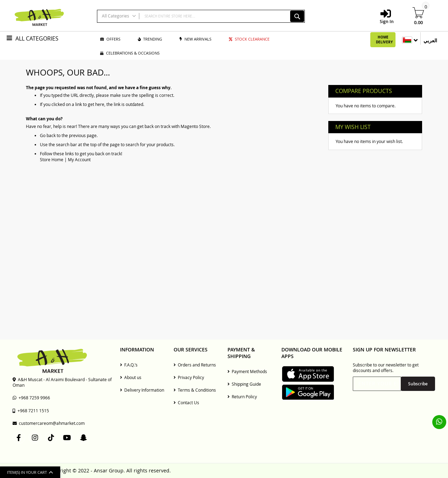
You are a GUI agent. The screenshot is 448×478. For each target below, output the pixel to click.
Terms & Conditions (195, 390)
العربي (430, 40)
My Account (79, 159)
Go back (48, 135)
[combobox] (201, 16)
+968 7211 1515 (31, 411)
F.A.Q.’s (129, 365)
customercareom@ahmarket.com (49, 423)
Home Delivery (384, 40)
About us (131, 377)
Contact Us (186, 402)
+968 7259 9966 (31, 398)
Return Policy (242, 397)
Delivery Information (142, 390)
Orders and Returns (195, 365)
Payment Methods (247, 371)
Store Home (52, 159)
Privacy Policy (189, 377)
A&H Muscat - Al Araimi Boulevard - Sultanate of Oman (62, 382)
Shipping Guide (244, 384)
